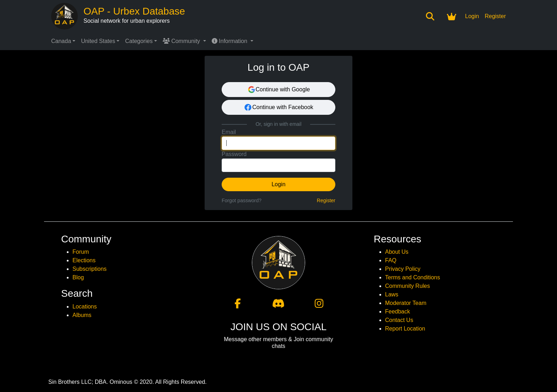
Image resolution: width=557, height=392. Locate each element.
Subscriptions (90, 269)
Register (495, 16)
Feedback (398, 312)
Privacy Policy (403, 269)
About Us (397, 252)
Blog (78, 277)
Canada (61, 41)
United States (98, 41)
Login (472, 16)
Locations (85, 307)
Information (230, 41)
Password (234, 154)
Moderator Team (406, 303)
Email (229, 132)
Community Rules (407, 286)
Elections (84, 260)
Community (182, 41)
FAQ (391, 260)
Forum (81, 252)
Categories (139, 41)
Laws (392, 294)
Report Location (405, 329)
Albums (82, 315)
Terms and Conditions (413, 277)
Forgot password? (242, 200)
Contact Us (399, 320)
